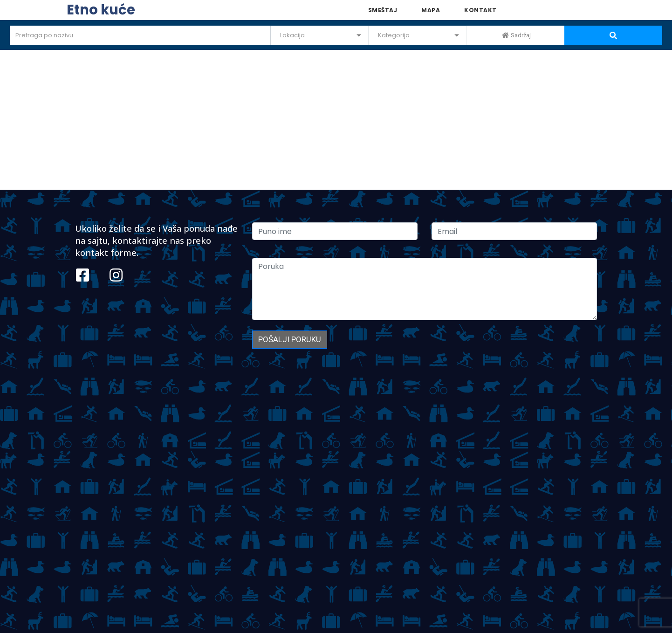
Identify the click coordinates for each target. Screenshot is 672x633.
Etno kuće (101, 10)
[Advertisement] (336, 120)
